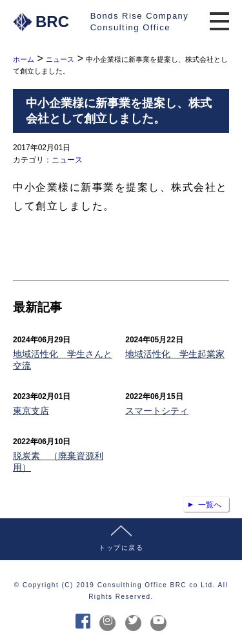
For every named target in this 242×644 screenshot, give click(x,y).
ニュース (67, 160)
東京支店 (31, 411)
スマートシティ (157, 411)
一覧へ (210, 505)
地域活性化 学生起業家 (175, 354)
